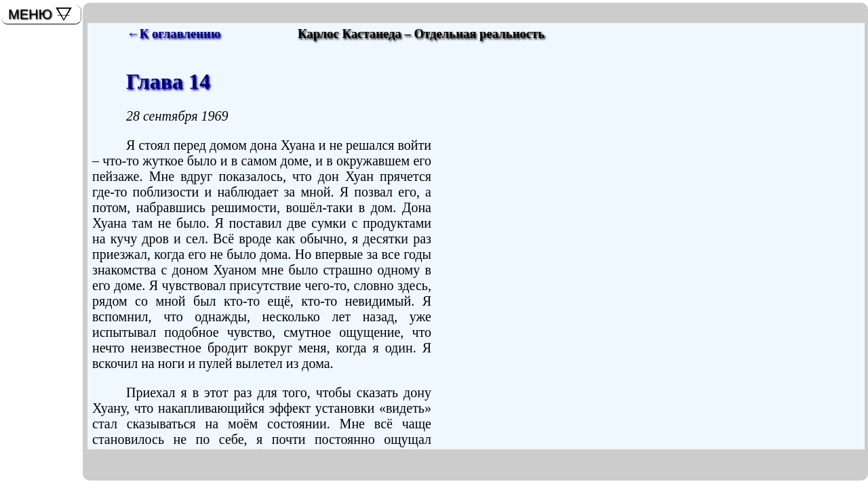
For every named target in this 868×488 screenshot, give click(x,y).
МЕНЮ (30, 14)
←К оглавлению (174, 34)
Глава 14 (168, 81)
